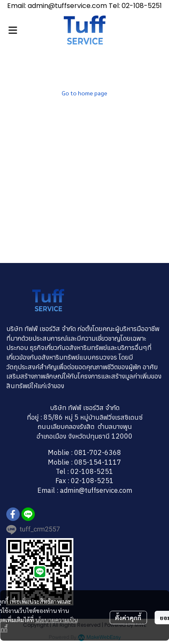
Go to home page (84, 93)
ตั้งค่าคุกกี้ (128, 618)
